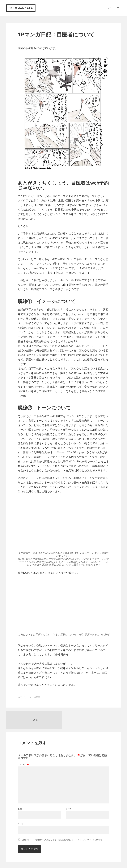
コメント (23, 765)
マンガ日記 (35, 697)
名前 (20, 809)
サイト (21, 824)
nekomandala (21, 8)
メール (69, 809)
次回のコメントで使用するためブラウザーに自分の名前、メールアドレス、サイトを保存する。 (63, 840)
